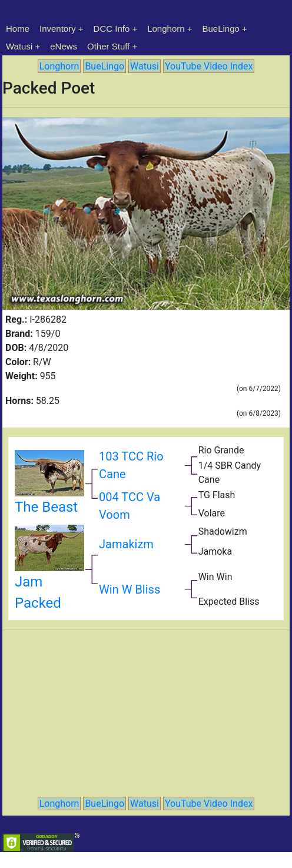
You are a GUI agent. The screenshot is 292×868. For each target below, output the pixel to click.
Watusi (19, 46)
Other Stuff (108, 46)
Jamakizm (126, 544)
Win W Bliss (130, 589)
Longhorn (166, 29)
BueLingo (221, 29)
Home (18, 29)
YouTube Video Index (209, 66)
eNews (64, 46)
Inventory (58, 29)
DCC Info (112, 29)
